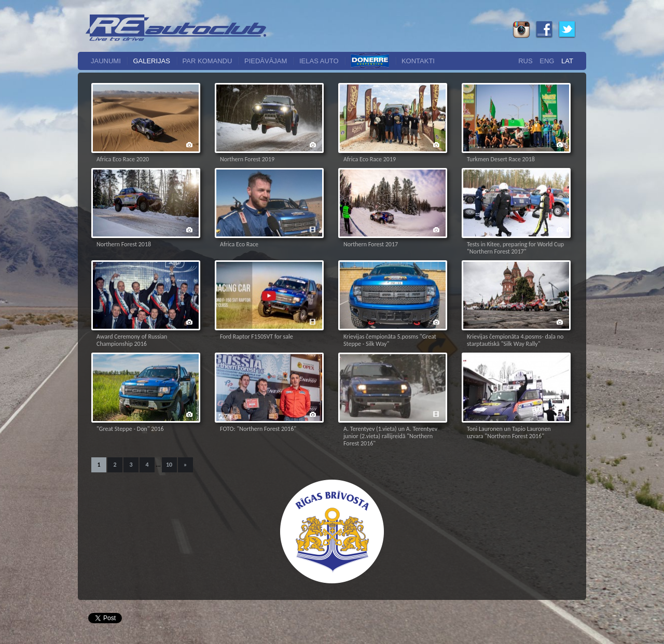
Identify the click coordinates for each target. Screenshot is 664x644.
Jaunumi (106, 61)
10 (169, 465)
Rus (525, 61)
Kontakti (418, 61)
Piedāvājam (266, 61)
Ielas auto (319, 61)
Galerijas (151, 61)
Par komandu (208, 61)
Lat (567, 61)
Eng (547, 61)
